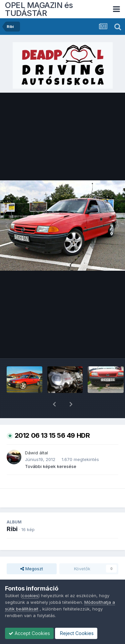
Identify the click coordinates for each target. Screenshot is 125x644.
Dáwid (31, 435)
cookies (30, 596)
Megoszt (32, 551)
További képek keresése (51, 449)
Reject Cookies (76, 633)
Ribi (12, 512)
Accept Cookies (29, 633)
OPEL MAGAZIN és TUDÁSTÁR (39, 9)
